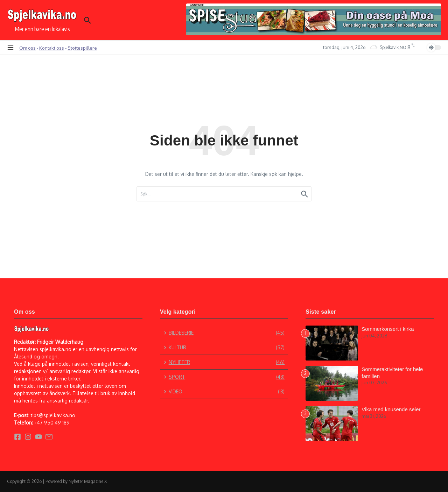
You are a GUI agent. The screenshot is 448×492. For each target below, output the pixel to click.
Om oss (27, 48)
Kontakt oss (52, 48)
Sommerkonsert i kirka (388, 329)
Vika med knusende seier (391, 409)
